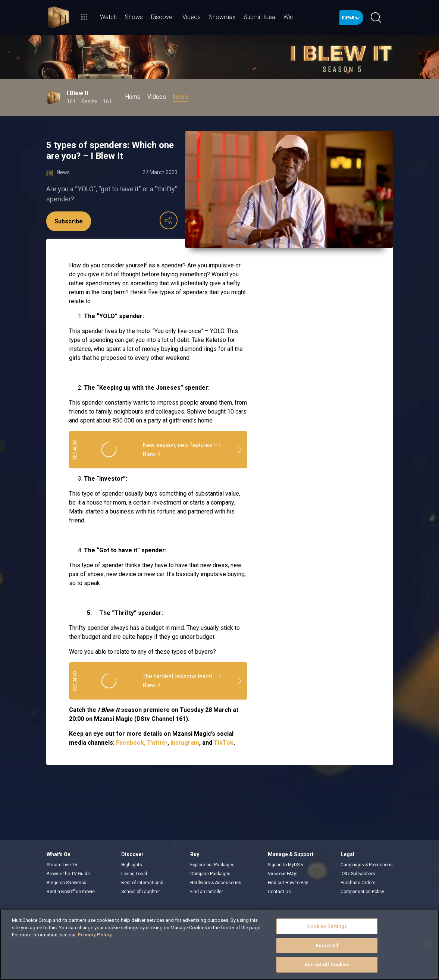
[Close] (427, 944)
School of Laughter (141, 892)
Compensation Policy (362, 892)
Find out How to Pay (288, 883)
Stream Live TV (62, 865)
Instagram (185, 743)
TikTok (224, 743)
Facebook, (131, 743)
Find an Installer (207, 892)
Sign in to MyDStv (286, 865)
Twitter (157, 743)
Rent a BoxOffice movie (71, 892)
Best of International (142, 883)
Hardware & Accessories (216, 883)
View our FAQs (283, 874)
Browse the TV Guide (68, 874)
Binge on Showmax (66, 883)
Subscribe (69, 221)
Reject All (327, 946)
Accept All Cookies (327, 965)
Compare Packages (210, 874)
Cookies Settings (327, 926)
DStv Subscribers (358, 874)
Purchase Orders (358, 883)
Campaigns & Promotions (367, 865)
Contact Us (279, 892)
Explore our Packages (212, 865)
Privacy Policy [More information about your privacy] (95, 935)
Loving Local (134, 874)
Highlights (132, 865)
